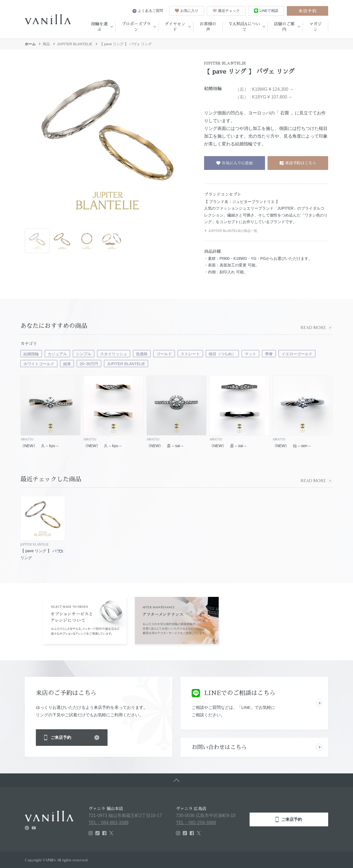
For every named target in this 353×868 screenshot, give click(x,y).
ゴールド (164, 354)
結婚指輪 (31, 354)
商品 (46, 44)
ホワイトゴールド (39, 364)
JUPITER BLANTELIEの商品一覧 (231, 231)
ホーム (30, 44)
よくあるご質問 (148, 11)
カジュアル (57, 354)
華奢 (269, 354)
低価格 (142, 354)
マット (250, 354)
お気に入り (187, 11)
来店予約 (307, 11)
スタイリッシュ (114, 354)
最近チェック (226, 11)
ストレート (190, 354)
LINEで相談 (266, 11)
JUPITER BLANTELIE (75, 44)
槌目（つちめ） (222, 354)
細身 (67, 364)
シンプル (84, 354)
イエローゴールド (297, 354)
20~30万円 (89, 364)
